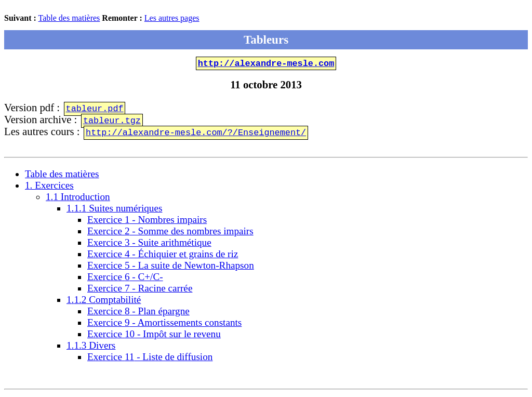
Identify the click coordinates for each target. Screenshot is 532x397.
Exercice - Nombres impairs (147, 222)
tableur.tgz (112, 122)
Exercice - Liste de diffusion (150, 359)
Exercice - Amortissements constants (164, 325)
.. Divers (91, 347)
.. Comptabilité (104, 302)
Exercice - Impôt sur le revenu (154, 336)
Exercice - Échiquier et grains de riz (163, 256)
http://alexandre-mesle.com (266, 65)
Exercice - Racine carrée (140, 290)
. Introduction (78, 199)
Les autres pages (172, 18)
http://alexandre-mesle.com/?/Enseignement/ (196, 134)
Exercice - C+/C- (125, 279)
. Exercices (49, 187)
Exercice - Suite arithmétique (149, 244)
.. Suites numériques (114, 210)
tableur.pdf (95, 110)
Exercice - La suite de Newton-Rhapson (171, 267)
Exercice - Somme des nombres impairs (170, 233)
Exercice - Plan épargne (138, 313)
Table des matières (69, 18)
